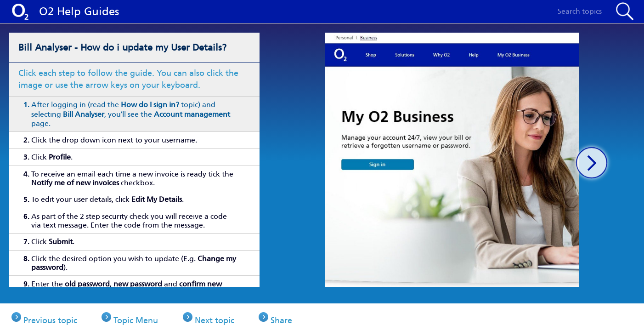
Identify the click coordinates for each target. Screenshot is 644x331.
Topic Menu (143, 317)
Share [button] (301, 317)
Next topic (227, 317)
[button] (592, 163)
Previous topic (50, 317)
